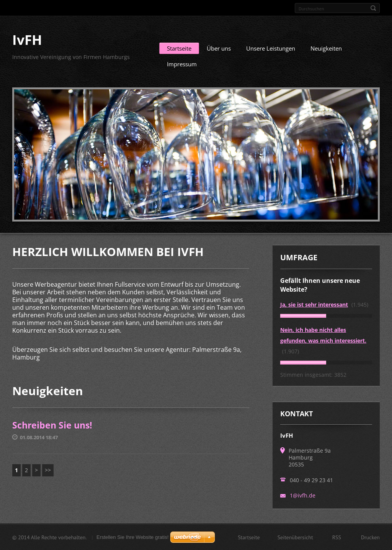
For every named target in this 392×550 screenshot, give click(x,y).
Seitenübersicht (295, 537)
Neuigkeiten (326, 48)
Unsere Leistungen (271, 48)
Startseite (179, 48)
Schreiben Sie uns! (52, 425)
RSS (337, 537)
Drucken (370, 537)
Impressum (182, 64)
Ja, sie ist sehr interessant (314, 305)
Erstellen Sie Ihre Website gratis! (132, 537)
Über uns (219, 48)
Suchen (373, 8)
